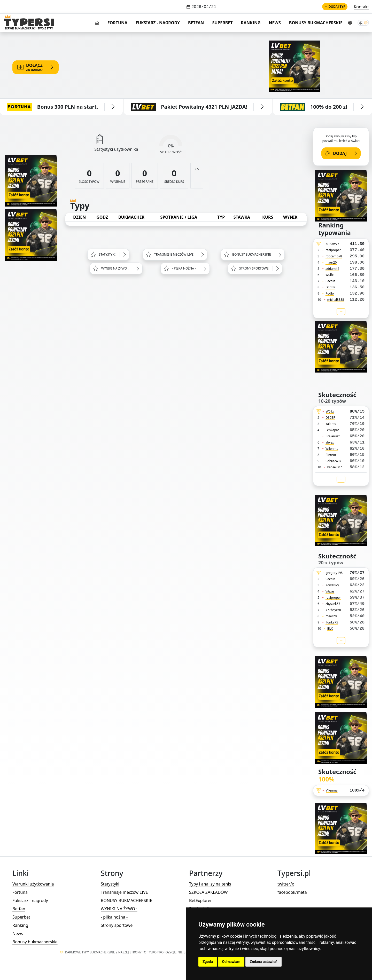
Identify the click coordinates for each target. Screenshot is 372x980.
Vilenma (332, 790)
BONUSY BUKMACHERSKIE (126, 900)
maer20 (331, 262)
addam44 (332, 269)
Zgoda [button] (208, 962)
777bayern (333, 610)
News (275, 23)
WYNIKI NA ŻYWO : (119, 909)
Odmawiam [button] (231, 962)
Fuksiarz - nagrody (158, 23)
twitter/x (286, 884)
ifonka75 (332, 622)
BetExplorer (200, 900)
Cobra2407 (333, 461)
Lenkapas (332, 430)
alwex (330, 442)
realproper (333, 250)
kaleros (331, 424)
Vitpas (330, 591)
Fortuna (117, 23)
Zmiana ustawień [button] (263, 962)
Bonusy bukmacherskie (316, 23)
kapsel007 (335, 467)
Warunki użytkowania (33, 884)
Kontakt (361, 7)
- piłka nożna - (114, 917)
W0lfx (330, 275)
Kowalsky (332, 585)
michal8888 (336, 300)
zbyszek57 (333, 604)
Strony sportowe (117, 925)
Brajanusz (333, 436)
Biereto (331, 455)
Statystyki (110, 884)
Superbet (222, 23)
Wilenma (332, 449)
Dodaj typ (335, 7)
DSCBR (330, 287)
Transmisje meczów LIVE (124, 892)
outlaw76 (332, 244)
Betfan (196, 23)
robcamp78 (334, 256)
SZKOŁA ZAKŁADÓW (208, 892)
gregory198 (334, 573)
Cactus (330, 281)
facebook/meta (292, 892)
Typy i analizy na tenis (210, 884)
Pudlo (330, 293)
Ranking (251, 23)
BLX (330, 629)
